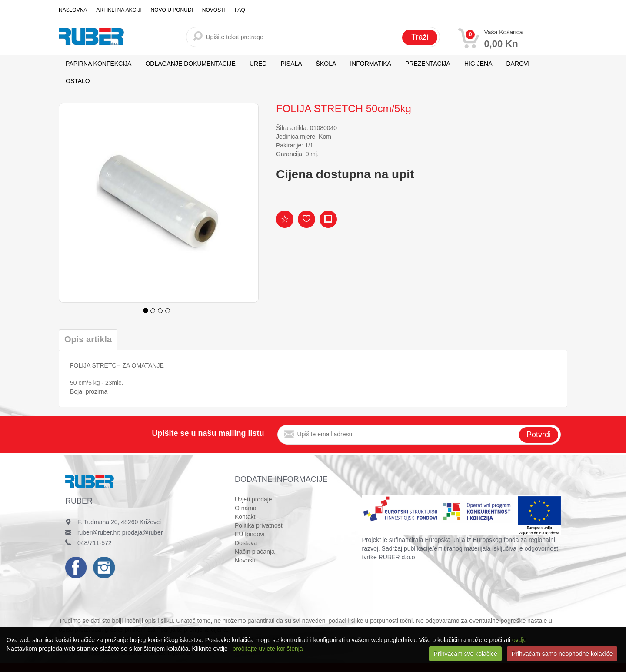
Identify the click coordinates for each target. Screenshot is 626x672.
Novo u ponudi (171, 10)
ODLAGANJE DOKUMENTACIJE (190, 64)
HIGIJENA (478, 64)
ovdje (519, 640)
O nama (246, 508)
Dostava (246, 543)
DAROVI (518, 64)
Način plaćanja (255, 552)
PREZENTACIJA (428, 64)
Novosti (213, 10)
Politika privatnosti (259, 525)
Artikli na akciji (118, 10)
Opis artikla (88, 339)
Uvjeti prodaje (253, 499)
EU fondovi (250, 534)
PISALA (291, 64)
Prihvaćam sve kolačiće (466, 654)
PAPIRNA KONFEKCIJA (98, 64)
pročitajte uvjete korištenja (268, 649)
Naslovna (73, 10)
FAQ (238, 10)
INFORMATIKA (371, 64)
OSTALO (78, 81)
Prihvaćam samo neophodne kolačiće (562, 654)
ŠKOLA (326, 64)
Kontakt (245, 517)
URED (258, 64)
